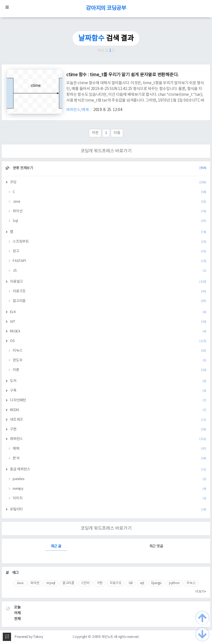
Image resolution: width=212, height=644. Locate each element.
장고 (109, 251)
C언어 (85, 583)
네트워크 (108, 420)
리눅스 (109, 351)
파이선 (109, 211)
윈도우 (109, 360)
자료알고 (108, 282)
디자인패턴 (108, 400)
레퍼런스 (108, 439)
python (174, 583)
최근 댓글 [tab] (156, 546)
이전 (95, 133)
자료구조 (109, 291)
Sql (109, 221)
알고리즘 (109, 301)
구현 (108, 429)
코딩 (108, 182)
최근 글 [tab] (56, 546)
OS (108, 341)
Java (109, 202)
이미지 (109, 498)
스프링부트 (109, 242)
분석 (109, 458)
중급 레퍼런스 (108, 469)
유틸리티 (108, 509)
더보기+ (201, 592)
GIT (108, 322)
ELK (108, 312)
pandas (109, 479)
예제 (109, 449)
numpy (109, 489)
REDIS (108, 410)
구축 (108, 391)
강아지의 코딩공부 (106, 8)
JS (109, 271)
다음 (117, 133)
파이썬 (35, 583)
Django (157, 583)
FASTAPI (109, 261)
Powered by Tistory (29, 637)
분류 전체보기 (109, 168)
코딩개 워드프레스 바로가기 (106, 151)
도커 (108, 381)
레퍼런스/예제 (78, 110)
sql (142, 583)
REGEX (108, 331)
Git (131, 583)
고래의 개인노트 (102, 637)
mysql (51, 583)
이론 (109, 370)
